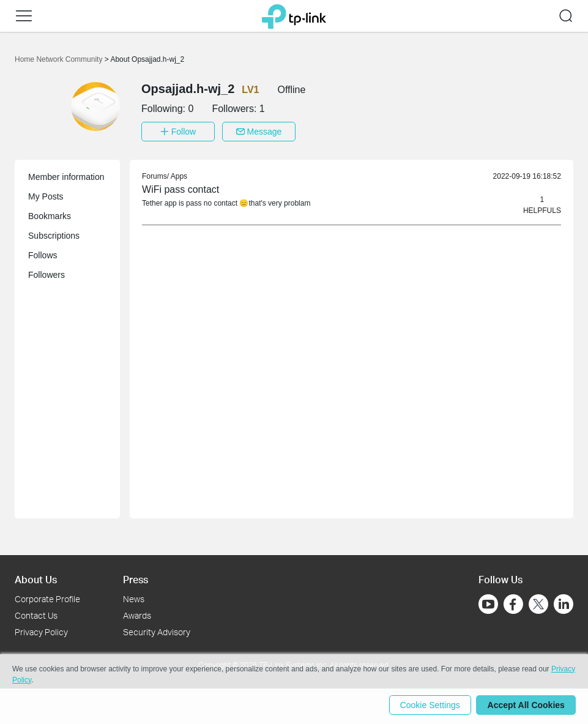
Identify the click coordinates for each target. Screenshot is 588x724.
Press (136, 578)
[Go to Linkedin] (564, 603)
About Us (36, 578)
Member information (66, 176)
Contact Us (36, 614)
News (134, 598)
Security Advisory (157, 631)
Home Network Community (60, 59)
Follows (43, 254)
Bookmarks (50, 215)
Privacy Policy (41, 631)
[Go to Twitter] (538, 604)
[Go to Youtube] (488, 603)
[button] (24, 16)
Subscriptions (54, 234)
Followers (47, 274)
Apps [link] (179, 175)
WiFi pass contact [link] (180, 188)
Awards (137, 614)
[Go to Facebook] (513, 603)
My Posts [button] (46, 195)
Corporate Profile (47, 598)
